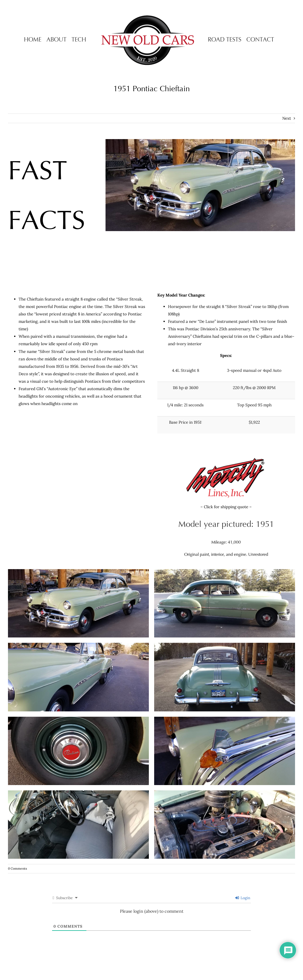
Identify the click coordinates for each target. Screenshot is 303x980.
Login (243, 898)
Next (287, 118)
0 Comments (18, 868)
